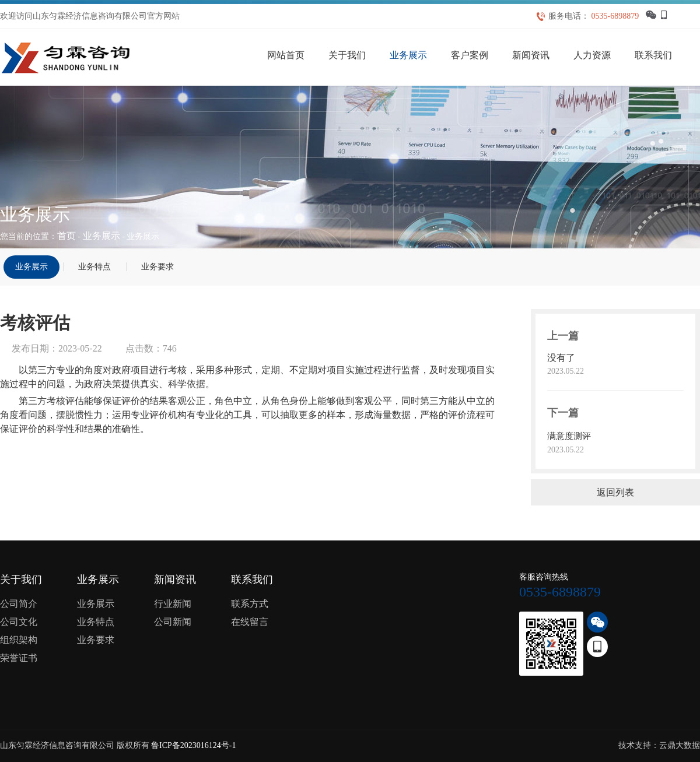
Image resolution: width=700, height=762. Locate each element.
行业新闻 (173, 604)
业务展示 (101, 236)
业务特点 (94, 267)
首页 (66, 236)
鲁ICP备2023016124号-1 (193, 745)
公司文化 (19, 622)
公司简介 (19, 604)
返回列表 (615, 492)
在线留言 (250, 622)
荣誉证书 (19, 658)
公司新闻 (173, 622)
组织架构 (19, 640)
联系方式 (250, 604)
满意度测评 (569, 436)
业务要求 (157, 267)
